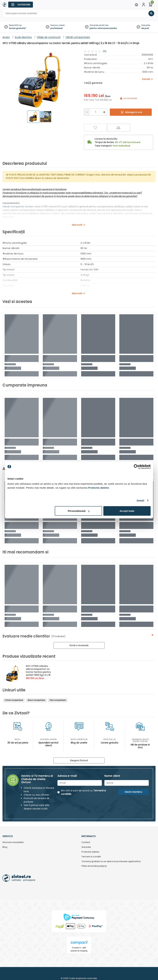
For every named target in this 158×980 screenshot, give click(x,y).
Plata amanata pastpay (94, 866)
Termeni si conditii (91, 857)
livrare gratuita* (18, 28)
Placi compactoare (58, 700)
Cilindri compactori (14, 207)
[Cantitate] (96, 112)
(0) (105, 51)
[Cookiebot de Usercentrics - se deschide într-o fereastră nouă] (136, 467)
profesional (57, 28)
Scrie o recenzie (79, 645)
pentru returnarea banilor (103, 28)
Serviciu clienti (58, 25)
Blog (5, 847)
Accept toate (127, 511)
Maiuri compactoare (36, 700)
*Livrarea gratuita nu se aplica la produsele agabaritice (111, 862)
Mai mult (77, 225)
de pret (145, 28)
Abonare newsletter (13, 842)
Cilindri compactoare (14, 700)
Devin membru (133, 792)
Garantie (146, 25)
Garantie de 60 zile (99, 25)
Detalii (141, 500)
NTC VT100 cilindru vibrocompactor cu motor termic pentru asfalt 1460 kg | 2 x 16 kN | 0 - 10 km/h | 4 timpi (38, 673)
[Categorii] (21, 5)
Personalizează (79, 511)
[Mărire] (104, 112)
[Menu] (136, 5)
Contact (86, 842)
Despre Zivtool (79, 760)
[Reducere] (87, 112)
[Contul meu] (144, 5)
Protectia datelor (91, 852)
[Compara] (118, 128)
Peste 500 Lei (15, 25)
